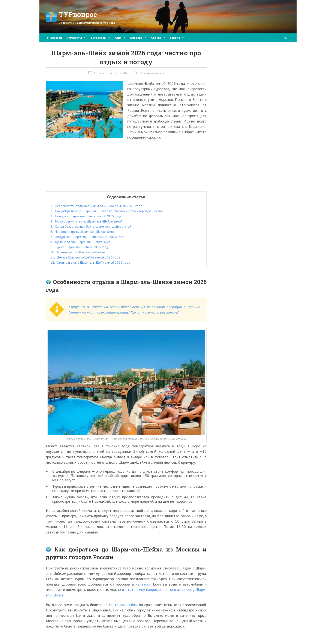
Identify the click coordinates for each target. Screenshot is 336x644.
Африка (158, 38)
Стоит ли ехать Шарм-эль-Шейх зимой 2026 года (90, 262)
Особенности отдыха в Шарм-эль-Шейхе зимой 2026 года (96, 206)
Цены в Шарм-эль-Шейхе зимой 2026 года (85, 257)
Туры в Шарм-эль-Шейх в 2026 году (79, 247)
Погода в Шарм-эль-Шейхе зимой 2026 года (86, 216)
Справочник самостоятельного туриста (87, 23)
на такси (143, 584)
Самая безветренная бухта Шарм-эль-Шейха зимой (91, 226)
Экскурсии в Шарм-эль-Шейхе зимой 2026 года (87, 237)
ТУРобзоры (100, 38)
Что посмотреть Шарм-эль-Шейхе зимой (83, 232)
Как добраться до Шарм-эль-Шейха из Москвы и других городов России (106, 211)
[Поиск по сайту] (286, 38)
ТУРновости (53, 38)
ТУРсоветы (76, 38)
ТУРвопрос (78, 14)
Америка (138, 38)
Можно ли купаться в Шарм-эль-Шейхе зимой (86, 221)
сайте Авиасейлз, (123, 605)
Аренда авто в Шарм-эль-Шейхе (78, 252)
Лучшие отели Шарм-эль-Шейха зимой (81, 242)
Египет (99, 73)
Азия (120, 38)
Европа (177, 38)
